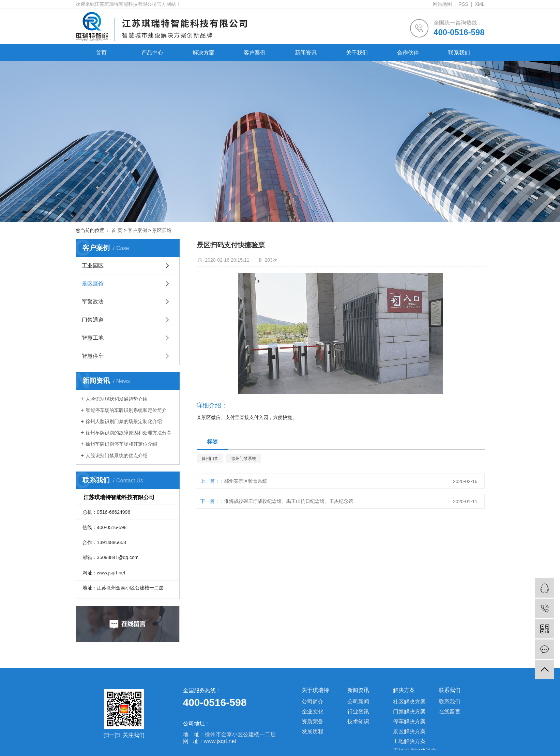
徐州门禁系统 (244, 459)
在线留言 (450, 712)
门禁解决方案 (409, 712)
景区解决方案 (409, 731)
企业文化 (313, 712)
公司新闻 (358, 702)
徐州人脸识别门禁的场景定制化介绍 (124, 421)
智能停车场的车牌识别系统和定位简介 (126, 410)
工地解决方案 (409, 741)
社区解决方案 (409, 702)
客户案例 (255, 53)
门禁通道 (93, 320)
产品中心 (152, 53)
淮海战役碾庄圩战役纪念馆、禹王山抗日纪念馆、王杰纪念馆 (289, 501)
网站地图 (442, 4)
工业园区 (93, 266)
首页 (101, 53)
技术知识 (358, 721)
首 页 (117, 230)
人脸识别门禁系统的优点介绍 (117, 456)
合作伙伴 (408, 53)
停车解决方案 (409, 721)
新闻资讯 (306, 53)
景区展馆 (162, 230)
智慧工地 (93, 338)
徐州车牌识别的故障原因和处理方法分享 (128, 433)
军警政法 (93, 302)
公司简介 (313, 702)
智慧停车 (93, 356)
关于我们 (357, 53)
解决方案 (203, 53)
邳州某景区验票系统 (246, 481)
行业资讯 (358, 712)
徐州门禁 (210, 459)
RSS (463, 4)
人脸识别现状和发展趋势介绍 (117, 399)
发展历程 (313, 731)
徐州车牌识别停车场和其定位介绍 (121, 444)
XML (480, 4)
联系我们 (459, 53)
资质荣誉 (313, 721)
